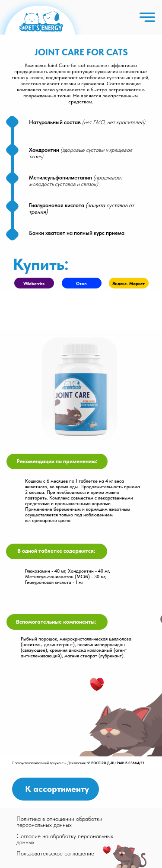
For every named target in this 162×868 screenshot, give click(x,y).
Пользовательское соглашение (55, 853)
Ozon (81, 283)
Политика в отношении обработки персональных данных (59, 822)
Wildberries (34, 283)
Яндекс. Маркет (129, 283)
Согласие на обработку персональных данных (65, 839)
